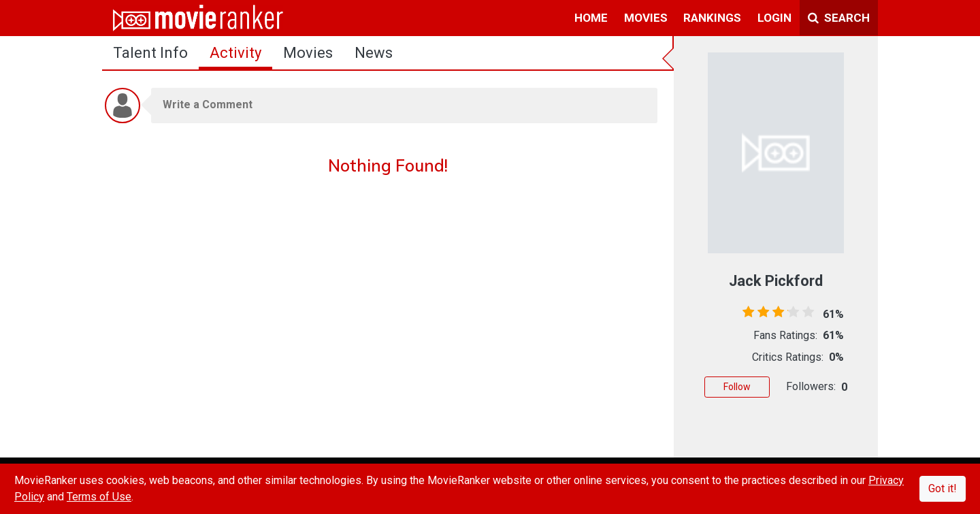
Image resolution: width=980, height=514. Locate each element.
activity (235, 53)
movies (646, 18)
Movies (308, 53)
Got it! (943, 488)
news (374, 53)
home (591, 18)
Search (839, 18)
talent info (150, 53)
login (774, 18)
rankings (712, 18)
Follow (737, 387)
